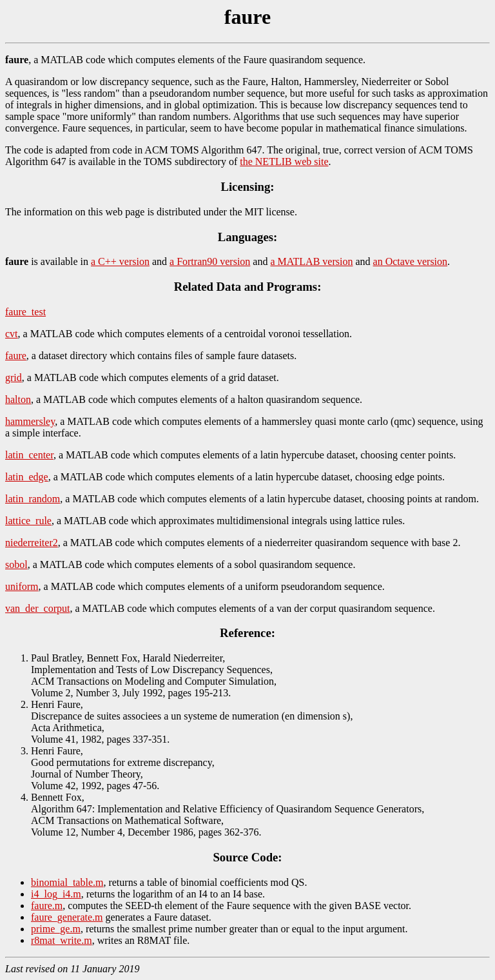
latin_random (33, 499)
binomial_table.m (67, 882)
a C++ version (120, 261)
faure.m (47, 906)
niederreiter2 (32, 543)
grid (14, 377)
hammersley (30, 421)
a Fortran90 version (210, 261)
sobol (16, 564)
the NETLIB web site (284, 162)
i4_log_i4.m (56, 894)
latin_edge (27, 477)
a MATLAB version (311, 261)
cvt (12, 334)
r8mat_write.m (62, 940)
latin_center (29, 455)
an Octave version (411, 261)
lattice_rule (28, 521)
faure (16, 356)
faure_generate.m (67, 917)
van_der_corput (37, 608)
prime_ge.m (56, 929)
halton (18, 399)
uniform (22, 586)
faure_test (25, 312)
